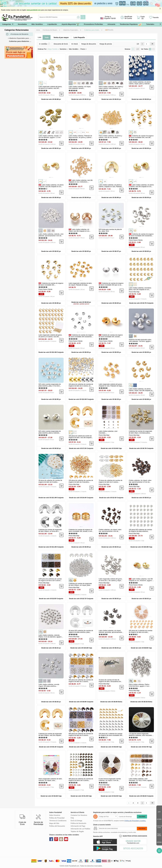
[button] (160, 24)
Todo (47, 37)
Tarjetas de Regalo (77, 831)
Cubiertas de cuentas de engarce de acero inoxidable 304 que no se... (111, 284)
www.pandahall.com (34, 10)
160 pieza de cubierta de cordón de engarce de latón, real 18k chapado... (81, 437)
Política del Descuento (57, 826)
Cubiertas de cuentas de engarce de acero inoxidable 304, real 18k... (141, 137)
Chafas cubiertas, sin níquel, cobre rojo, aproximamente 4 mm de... (110, 530)
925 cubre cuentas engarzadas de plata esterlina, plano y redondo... (50, 432)
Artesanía (111, 24)
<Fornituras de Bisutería (19, 34)
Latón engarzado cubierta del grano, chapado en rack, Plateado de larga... (111, 385)
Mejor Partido (53, 49)
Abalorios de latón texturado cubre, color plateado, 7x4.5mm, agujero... (140, 340)
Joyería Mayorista (70, 24)
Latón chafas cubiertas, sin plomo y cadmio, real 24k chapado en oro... (51, 186)
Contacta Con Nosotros (79, 815)
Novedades (22, 24)
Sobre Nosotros (55, 815)
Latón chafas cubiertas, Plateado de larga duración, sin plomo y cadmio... (81, 137)
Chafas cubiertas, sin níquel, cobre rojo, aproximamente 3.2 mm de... (140, 481)
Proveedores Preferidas (93, 24)
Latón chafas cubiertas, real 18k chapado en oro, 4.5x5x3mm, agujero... (81, 182)
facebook (51, 839)
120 (138, 49)
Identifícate (128, 17)
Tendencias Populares (131, 24)
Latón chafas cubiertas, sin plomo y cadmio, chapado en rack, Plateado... (111, 186)
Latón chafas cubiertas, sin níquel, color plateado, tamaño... (80, 87)
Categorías (7, 24)
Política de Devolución (79, 823)
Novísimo (64, 49)
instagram (61, 839)
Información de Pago (78, 826)
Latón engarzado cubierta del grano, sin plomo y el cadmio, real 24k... (50, 87)
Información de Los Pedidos (80, 829)
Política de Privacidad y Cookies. (135, 821)
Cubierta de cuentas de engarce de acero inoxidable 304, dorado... (111, 336)
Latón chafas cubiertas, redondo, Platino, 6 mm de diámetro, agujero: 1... (50, 637)
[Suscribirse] (118, 829)
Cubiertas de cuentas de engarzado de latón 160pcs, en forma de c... (50, 530)
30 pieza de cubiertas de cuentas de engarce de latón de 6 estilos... (50, 481)
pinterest (56, 839)
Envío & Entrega (76, 821)
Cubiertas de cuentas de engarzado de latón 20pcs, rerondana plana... (140, 432)
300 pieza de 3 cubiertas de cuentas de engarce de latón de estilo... (141, 631)
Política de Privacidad (57, 818)
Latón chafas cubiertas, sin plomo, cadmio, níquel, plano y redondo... (140, 83)
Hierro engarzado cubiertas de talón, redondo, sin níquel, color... (50, 780)
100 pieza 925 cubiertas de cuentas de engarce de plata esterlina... (140, 530)
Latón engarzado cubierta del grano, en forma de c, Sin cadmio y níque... (111, 580)
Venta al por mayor (61, 37)
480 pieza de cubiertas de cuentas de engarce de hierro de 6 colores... (81, 780)
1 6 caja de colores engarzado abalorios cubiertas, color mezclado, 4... (141, 735)
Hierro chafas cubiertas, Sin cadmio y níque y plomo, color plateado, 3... (111, 87)
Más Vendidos (37, 24)
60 (133, 49)
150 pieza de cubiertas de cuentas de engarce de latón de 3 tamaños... (81, 481)
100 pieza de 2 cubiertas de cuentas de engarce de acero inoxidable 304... (111, 734)
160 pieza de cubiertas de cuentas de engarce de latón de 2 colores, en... (81, 385)
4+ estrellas (45, 44)
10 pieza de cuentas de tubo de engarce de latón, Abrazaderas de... (110, 681)
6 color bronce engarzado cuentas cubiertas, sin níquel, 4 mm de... (110, 780)
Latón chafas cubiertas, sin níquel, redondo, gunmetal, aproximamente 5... (110, 632)
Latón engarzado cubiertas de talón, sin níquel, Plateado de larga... (80, 284)
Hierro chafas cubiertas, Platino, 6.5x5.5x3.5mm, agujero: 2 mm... (140, 685)
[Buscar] (69, 17)
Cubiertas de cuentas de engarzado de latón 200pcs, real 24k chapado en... (50, 735)
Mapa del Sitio (54, 823)
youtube (66, 839)
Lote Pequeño (79, 37)
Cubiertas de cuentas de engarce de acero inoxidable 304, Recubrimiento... (51, 285)
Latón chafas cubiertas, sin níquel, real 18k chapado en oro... (80, 230)
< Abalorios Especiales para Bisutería (20, 38)
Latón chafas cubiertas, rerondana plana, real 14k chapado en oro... (140, 289)
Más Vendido (74, 49)
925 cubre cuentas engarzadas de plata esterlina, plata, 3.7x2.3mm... (50, 385)
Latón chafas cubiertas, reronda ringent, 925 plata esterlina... (49, 685)
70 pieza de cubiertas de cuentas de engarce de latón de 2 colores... (111, 481)
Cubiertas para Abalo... (92, 30)
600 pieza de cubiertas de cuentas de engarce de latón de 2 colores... (81, 681)
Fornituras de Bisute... (50, 30)
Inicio (38, 30)
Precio (83, 49)
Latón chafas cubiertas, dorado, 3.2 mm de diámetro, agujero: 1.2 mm (50, 137)
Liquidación (52, 24)
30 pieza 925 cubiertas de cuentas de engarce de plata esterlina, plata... (81, 631)
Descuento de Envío (61, 44)
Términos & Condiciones (58, 821)
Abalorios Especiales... (71, 30)
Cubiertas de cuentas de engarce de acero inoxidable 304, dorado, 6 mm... (81, 530)
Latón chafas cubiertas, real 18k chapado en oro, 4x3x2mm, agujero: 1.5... (141, 581)
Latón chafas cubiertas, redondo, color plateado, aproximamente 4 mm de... (51, 235)
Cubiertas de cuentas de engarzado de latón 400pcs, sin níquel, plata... (80, 584)
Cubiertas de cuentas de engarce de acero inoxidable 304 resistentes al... (141, 236)
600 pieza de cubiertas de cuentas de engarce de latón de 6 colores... (81, 734)
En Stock (75, 44)
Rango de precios (106, 44)
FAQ (72, 818)
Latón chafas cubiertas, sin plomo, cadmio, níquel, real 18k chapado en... (141, 390)
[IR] (147, 44)
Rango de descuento (89, 44)
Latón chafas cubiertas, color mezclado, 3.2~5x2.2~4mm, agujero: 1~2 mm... (141, 780)
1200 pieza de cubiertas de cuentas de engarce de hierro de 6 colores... (50, 580)
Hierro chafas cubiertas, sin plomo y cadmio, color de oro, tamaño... (110, 137)
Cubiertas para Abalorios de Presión (21, 41)
